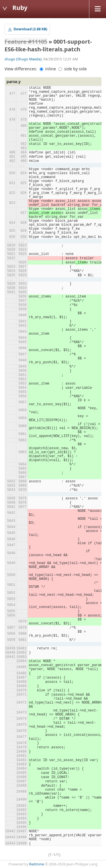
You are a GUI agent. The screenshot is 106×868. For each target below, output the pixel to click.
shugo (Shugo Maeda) (23, 59)
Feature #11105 (26, 42)
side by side (73, 69)
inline (48, 69)
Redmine (37, 864)
